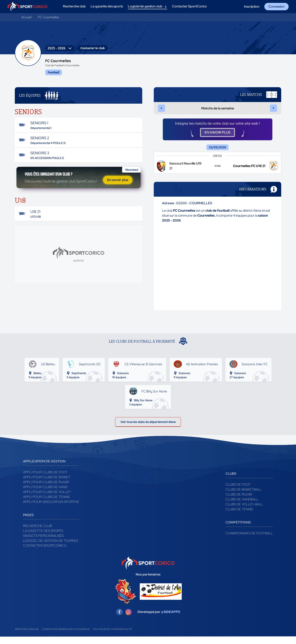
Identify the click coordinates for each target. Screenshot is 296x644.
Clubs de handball (242, 507)
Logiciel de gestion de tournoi (51, 548)
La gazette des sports (43, 538)
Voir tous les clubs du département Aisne (148, 428)
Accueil (26, 17)
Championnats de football (249, 541)
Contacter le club (92, 48)
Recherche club (37, 533)
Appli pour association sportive (51, 509)
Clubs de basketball (243, 497)
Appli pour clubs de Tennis (46, 504)
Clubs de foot (238, 492)
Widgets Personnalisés (43, 543)
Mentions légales (27, 637)
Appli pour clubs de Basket (47, 484)
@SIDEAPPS (171, 619)
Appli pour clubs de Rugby (46, 489)
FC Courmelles (49, 17)
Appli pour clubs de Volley (47, 499)
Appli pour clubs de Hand (45, 494)
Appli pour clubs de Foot (45, 480)
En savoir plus (118, 185)
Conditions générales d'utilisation (66, 637)
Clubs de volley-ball (244, 512)
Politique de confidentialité (112, 637)
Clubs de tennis (239, 517)
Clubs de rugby (239, 502)
